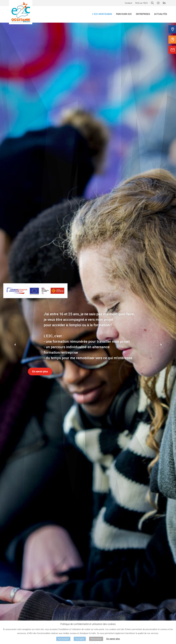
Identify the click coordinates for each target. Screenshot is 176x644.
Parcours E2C (124, 14)
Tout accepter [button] (63, 639)
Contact (128, 3)
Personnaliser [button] (96, 639)
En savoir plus (40, 371)
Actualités (161, 14)
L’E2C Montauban (102, 14)
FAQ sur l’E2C (141, 3)
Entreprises (143, 14)
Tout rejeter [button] (80, 639)
